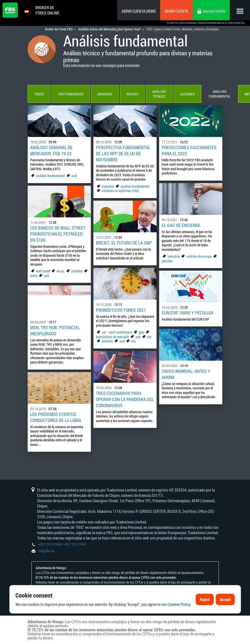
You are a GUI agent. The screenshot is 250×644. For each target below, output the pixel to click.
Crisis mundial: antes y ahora (186, 374)
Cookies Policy (179, 617)
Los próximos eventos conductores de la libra (56, 417)
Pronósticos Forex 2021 (121, 310)
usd (74, 176)
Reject (205, 613)
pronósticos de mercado (112, 337)
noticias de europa (199, 256)
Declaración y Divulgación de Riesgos (98, 592)
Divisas (132, 94)
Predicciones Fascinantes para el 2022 (189, 150)
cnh (138, 337)
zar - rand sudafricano (117, 332)
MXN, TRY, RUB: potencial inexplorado (55, 330)
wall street (43, 271)
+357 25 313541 (75, 544)
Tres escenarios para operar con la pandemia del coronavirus (125, 399)
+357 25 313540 (49, 544)
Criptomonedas (71, 94)
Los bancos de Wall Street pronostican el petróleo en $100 (58, 234)
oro (134, 341)
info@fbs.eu (46, 551)
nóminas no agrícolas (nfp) (120, 191)
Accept (225, 613)
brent (34, 276)
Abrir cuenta (176, 11)
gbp (141, 332)
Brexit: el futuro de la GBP (124, 243)
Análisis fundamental (220, 94)
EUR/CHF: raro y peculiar (187, 313)
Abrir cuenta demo (139, 11)
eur (149, 337)
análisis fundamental (51, 176)
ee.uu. (61, 271)
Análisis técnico (159, 94)
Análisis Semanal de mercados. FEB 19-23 (51, 150)
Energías (105, 94)
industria (108, 186)
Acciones (187, 94)
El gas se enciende (181, 225)
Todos (39, 94)
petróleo (167, 261)
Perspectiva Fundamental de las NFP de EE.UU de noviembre (123, 153)
